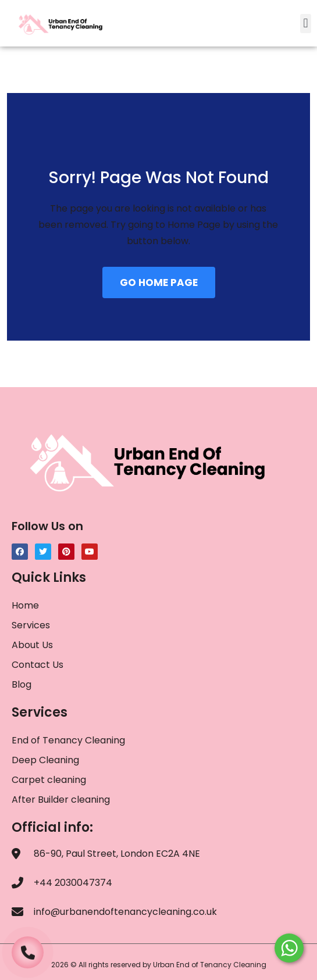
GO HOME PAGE (159, 282)
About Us (32, 645)
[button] (306, 24)
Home (25, 605)
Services (31, 625)
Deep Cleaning (45, 760)
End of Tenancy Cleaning (68, 740)
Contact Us (38, 665)
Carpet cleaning (49, 780)
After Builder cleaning (62, 800)
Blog (22, 684)
